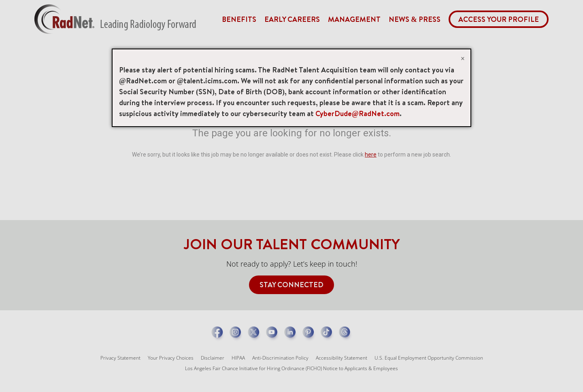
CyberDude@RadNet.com (357, 113)
